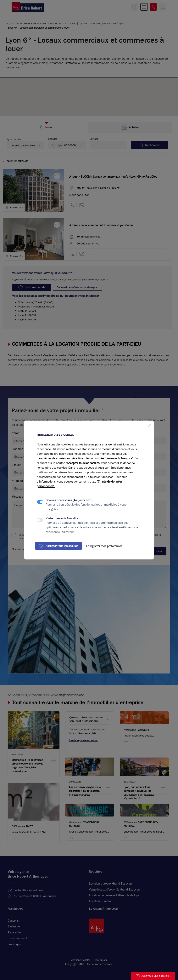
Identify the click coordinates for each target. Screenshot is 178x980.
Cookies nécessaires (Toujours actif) (69, 500)
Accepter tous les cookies (58, 546)
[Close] (150, 425)
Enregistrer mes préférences (104, 546)
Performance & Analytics (62, 518)
